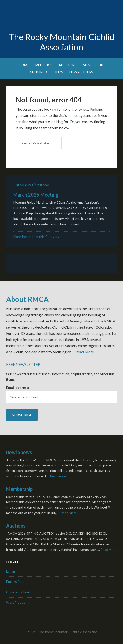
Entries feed (15, 582)
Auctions (16, 526)
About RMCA (27, 299)
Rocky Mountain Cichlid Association (61, 17)
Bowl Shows (19, 452)
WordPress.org (17, 602)
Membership (19, 489)
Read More (85, 352)
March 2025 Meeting (36, 195)
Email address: (18, 388)
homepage (76, 115)
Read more (58, 476)
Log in (11, 571)
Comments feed (18, 592)
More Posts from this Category (36, 237)
